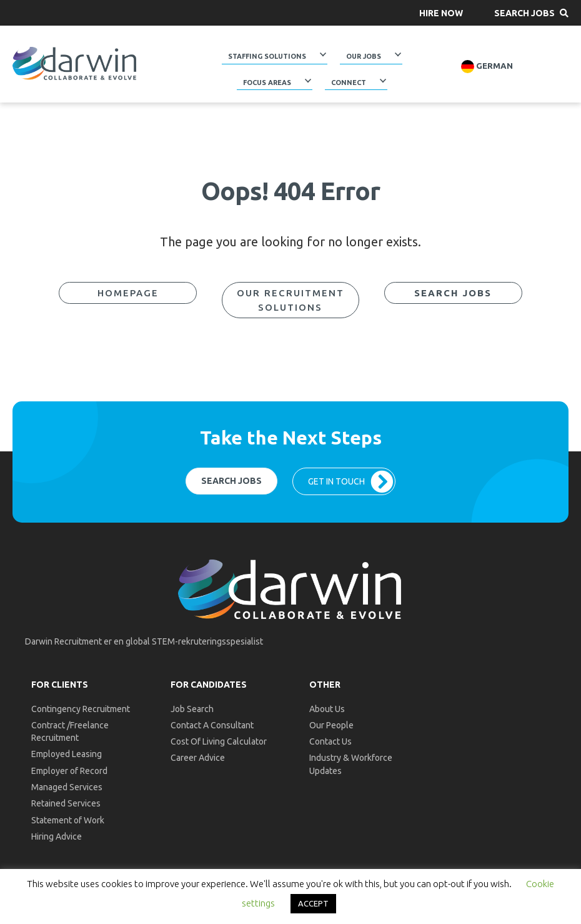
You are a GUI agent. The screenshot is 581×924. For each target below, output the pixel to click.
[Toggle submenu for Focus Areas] (308, 80)
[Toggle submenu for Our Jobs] (398, 54)
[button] (441, 13)
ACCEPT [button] (313, 903)
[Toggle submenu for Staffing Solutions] (323, 54)
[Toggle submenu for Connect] (383, 80)
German (487, 67)
